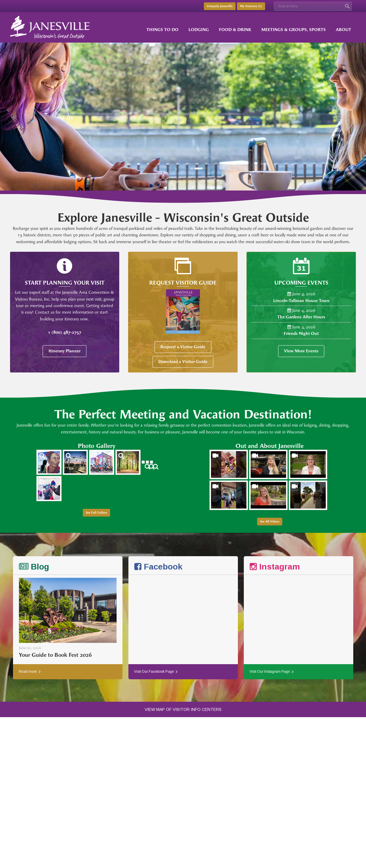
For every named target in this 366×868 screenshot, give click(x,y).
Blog (34, 567)
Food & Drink (235, 30)
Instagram (275, 567)
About (344, 30)
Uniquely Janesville (220, 6)
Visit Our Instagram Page (271, 672)
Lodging (199, 30)
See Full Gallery (96, 513)
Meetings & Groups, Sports (294, 30)
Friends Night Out (301, 334)
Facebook (158, 567)
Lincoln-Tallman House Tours (301, 301)
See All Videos (270, 522)
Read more (30, 672)
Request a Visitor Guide (183, 347)
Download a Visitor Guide (183, 362)
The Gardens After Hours (301, 317)
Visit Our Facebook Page (156, 672)
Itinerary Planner (65, 351)
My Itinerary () (251, 6)
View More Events (301, 351)
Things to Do (162, 30)
